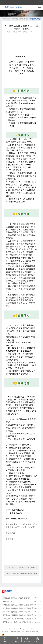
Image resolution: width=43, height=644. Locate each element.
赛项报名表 (10, 533)
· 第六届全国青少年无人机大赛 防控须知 (16, 598)
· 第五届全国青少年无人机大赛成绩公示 (16, 612)
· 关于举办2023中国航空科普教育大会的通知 (17, 622)
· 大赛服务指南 (7, 601)
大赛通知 (24, 19)
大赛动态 (15, 19)
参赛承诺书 (10, 539)
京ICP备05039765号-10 (30, 632)
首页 (9, 19)
